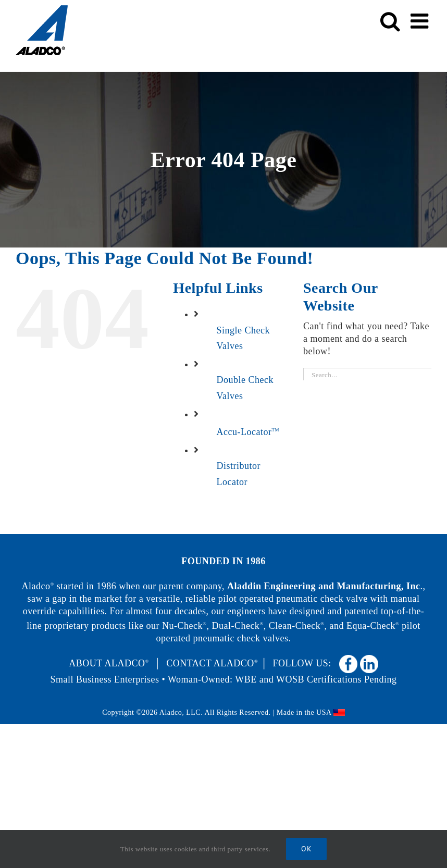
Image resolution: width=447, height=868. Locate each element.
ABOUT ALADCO (109, 663)
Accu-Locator (248, 432)
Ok (306, 849)
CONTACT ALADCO (212, 663)
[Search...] (367, 375)
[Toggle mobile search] (390, 21)
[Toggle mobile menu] (421, 21)
